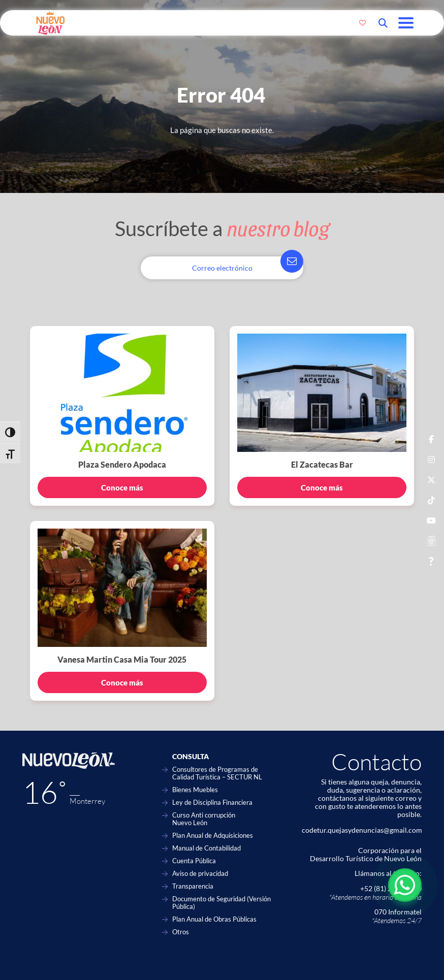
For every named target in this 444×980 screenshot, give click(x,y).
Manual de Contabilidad (207, 848)
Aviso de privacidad (200, 874)
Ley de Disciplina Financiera (212, 803)
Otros (181, 932)
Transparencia (193, 886)
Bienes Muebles (195, 790)
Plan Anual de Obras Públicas (214, 919)
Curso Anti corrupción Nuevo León (204, 819)
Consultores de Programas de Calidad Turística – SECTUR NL (217, 773)
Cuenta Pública (194, 861)
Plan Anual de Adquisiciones (213, 836)
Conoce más (122, 487)
